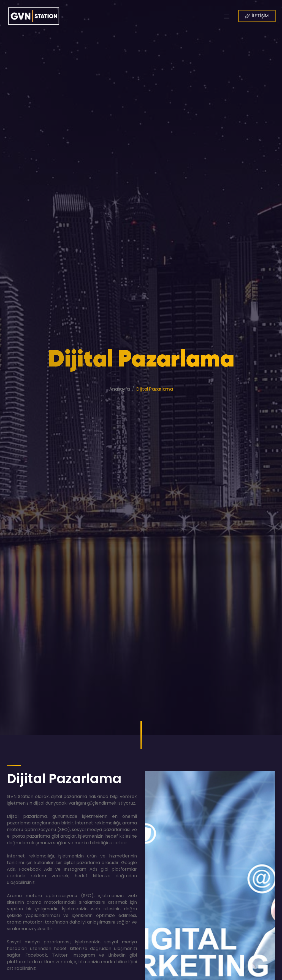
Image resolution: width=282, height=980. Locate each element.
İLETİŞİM (262, 16)
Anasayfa (118, 399)
